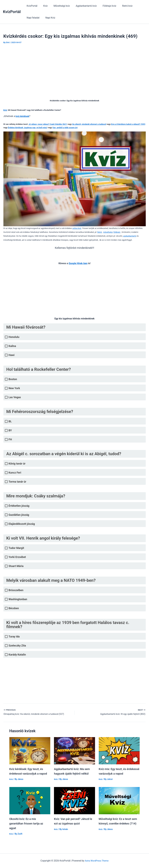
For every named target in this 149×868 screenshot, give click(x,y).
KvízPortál (12, 12)
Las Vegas (15, 397)
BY (10, 430)
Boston (13, 379)
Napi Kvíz (31, 18)
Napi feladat (137, 6)
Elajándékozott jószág (22, 524)
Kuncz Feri (15, 473)
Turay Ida (14, 636)
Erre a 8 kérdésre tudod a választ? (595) (128, 124)
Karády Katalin (17, 655)
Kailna (12, 346)
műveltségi (108, 232)
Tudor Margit (16, 548)
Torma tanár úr (17, 482)
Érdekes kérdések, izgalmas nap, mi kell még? (28, 128)
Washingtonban (18, 599)
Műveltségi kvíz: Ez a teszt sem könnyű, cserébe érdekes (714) (118, 823)
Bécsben (14, 608)
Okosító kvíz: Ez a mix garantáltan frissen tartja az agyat (28, 823)
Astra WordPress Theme (97, 860)
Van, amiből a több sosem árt (65, 128)
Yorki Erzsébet (17, 557)
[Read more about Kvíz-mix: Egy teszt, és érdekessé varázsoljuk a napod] (119, 751)
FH (10, 439)
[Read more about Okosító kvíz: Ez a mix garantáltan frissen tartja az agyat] (30, 801)
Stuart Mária (16, 566)
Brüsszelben (16, 590)
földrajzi (117, 232)
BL (10, 421)
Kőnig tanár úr (17, 464)
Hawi (12, 355)
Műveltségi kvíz (59, 6)
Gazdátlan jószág (19, 515)
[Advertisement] (75, 69)
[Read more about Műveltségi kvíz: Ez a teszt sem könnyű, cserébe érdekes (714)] (119, 801)
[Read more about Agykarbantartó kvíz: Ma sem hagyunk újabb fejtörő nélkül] (74, 751)
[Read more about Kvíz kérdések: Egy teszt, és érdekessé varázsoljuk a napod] (30, 751)
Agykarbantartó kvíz (82, 6)
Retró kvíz (121, 6)
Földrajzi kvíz (104, 6)
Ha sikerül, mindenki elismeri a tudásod (89, 124)
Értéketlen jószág (19, 506)
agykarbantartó (130, 236)
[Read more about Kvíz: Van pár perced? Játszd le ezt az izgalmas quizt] (74, 801)
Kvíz (44, 6)
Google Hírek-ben (78, 263)
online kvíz (77, 228)
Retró (100, 232)
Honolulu (14, 337)
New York (14, 388)
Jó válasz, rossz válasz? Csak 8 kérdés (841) (48, 124)
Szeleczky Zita (17, 646)
